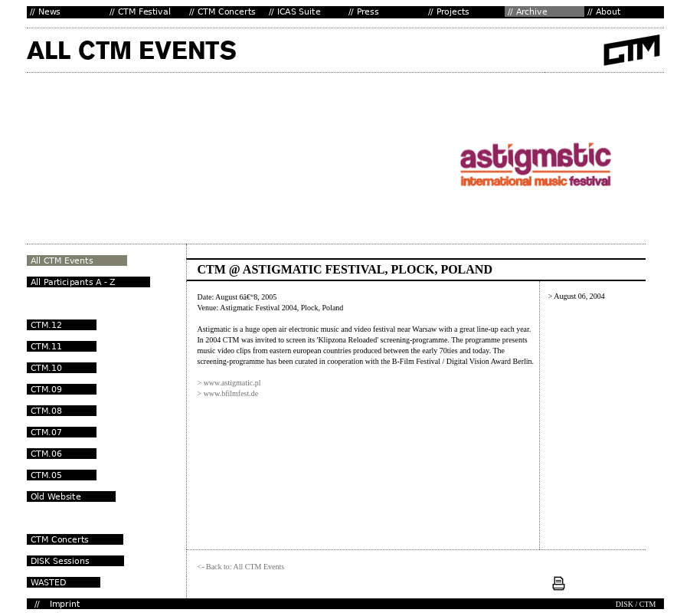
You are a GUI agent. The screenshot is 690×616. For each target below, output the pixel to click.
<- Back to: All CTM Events (241, 567)
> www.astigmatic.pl (229, 383)
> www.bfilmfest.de (228, 393)
